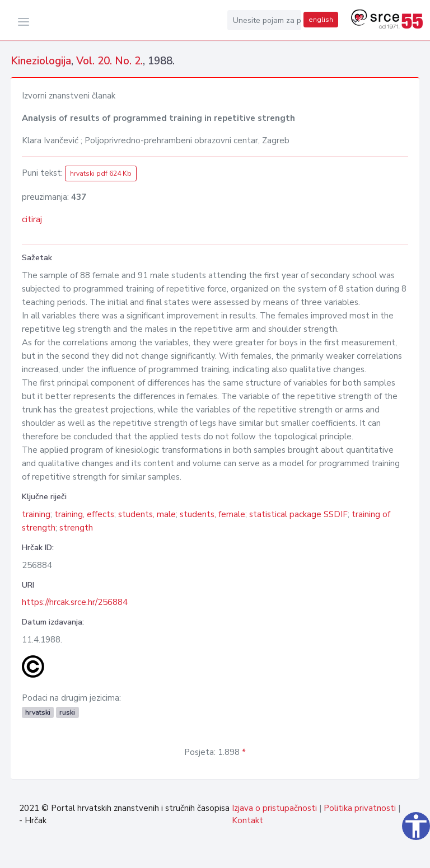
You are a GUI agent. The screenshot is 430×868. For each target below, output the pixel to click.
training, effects (84, 514)
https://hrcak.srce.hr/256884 (75, 602)
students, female (212, 514)
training (36, 514)
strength (76, 528)
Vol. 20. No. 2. (109, 61)
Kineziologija (41, 61)
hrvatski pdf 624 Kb (101, 173)
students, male (147, 514)
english (321, 20)
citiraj (32, 219)
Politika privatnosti (360, 808)
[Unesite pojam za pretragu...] (264, 20)
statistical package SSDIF (298, 514)
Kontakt (247, 820)
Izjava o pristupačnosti (274, 808)
